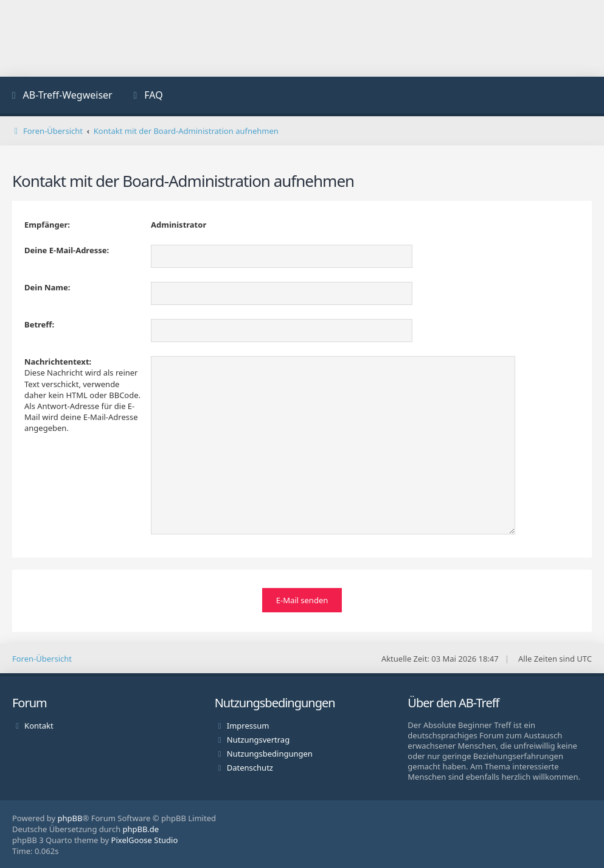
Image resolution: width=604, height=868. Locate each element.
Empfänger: (47, 225)
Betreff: (39, 324)
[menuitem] (61, 96)
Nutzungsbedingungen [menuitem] (270, 753)
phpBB (70, 817)
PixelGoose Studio (145, 839)
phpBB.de (141, 828)
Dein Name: (47, 287)
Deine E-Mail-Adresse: (67, 250)
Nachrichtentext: (58, 362)
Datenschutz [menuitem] (250, 767)
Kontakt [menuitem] (39, 725)
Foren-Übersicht (42, 658)
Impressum (248, 725)
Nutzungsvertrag (258, 739)
